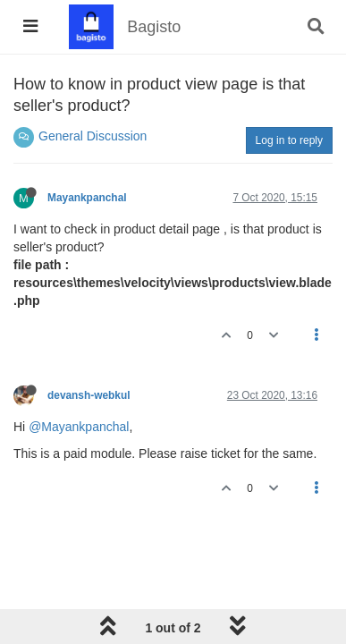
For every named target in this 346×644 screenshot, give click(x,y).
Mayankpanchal (87, 198)
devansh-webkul (89, 395)
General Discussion (93, 136)
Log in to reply (289, 140)
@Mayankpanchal (79, 427)
